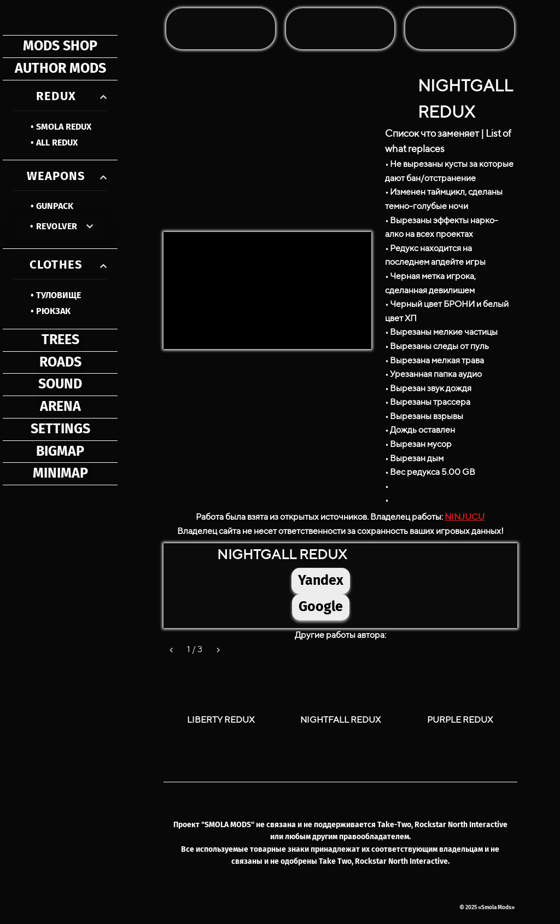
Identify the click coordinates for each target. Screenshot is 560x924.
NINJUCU (465, 517)
